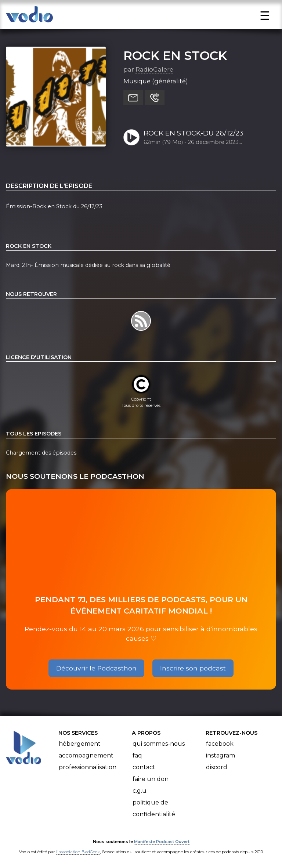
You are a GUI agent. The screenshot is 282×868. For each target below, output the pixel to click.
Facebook (220, 744)
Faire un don (151, 779)
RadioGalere (154, 69)
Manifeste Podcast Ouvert (162, 842)
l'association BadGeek (78, 852)
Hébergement (80, 744)
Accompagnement (86, 755)
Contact (144, 767)
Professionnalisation (88, 767)
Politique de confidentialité (154, 808)
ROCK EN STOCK (175, 55)
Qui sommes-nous (159, 744)
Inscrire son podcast (193, 668)
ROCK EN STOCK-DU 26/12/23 (194, 133)
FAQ (137, 755)
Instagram (220, 755)
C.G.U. (140, 791)
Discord (217, 767)
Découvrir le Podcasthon (96, 668)
